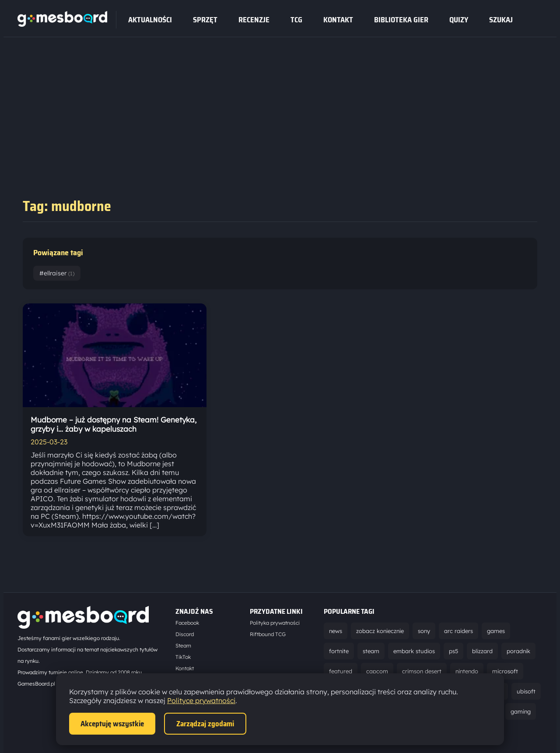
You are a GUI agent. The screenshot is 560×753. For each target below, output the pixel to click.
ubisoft (526, 691)
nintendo (467, 671)
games (496, 631)
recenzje (254, 20)
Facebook (187, 623)
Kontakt (338, 20)
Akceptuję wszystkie (112, 724)
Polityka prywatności (275, 623)
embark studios (414, 651)
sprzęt (205, 20)
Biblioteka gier (401, 20)
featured (341, 671)
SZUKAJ (501, 20)
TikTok (183, 657)
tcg (296, 20)
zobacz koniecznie (380, 631)
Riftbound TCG (268, 634)
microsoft (505, 671)
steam (371, 651)
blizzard (482, 651)
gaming (521, 711)
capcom (377, 671)
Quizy (459, 20)
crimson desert (422, 671)
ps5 (453, 651)
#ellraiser (57, 273)
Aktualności (150, 20)
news (336, 631)
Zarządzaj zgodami (205, 724)
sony (424, 631)
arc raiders (458, 631)
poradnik (518, 651)
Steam (183, 646)
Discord (185, 634)
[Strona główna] (62, 24)
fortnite (339, 651)
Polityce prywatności (201, 700)
